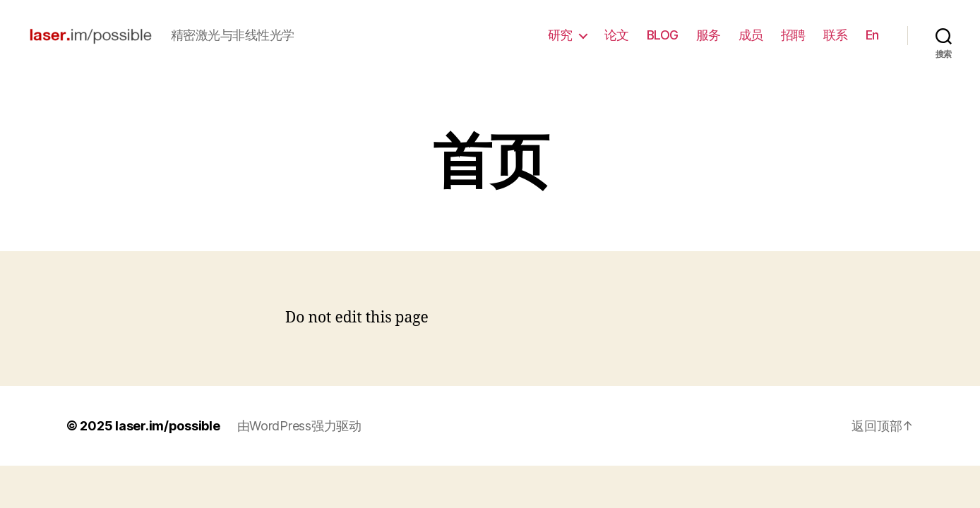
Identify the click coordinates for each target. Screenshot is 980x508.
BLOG (663, 35)
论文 (617, 35)
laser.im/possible (167, 426)
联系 (836, 35)
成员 (751, 35)
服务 (709, 35)
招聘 (793, 35)
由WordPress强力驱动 (299, 426)
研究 (560, 35)
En (872, 35)
